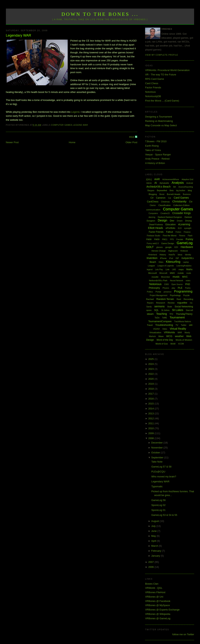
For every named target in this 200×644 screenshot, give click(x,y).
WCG (169, 336)
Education (171, 225)
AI (156, 183)
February (157, 551)
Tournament (177, 317)
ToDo (157, 318)
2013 (151, 413)
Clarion (153, 205)
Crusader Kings (182, 213)
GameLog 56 (159, 500)
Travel (150, 325)
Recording (188, 299)
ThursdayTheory (184, 314)
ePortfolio (171, 228)
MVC (185, 277)
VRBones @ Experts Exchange (162, 610)
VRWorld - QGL (154, 588)
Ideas (180, 255)
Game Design (168, 243)
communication (153, 210)
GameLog (185, 243)
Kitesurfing (173, 262)
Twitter (184, 325)
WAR (85, 125)
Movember (166, 277)
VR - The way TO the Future (161, 75)
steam (150, 314)
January (156, 556)
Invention (152, 258)
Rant (179, 299)
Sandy (149, 307)
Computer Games (62, 125)
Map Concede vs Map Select (161, 125)
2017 (151, 394)
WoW (173, 344)
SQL (156, 310)
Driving (188, 221)
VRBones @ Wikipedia (158, 614)
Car (169, 198)
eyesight (188, 228)
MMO (172, 273)
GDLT (150, 247)
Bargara (151, 191)
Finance (187, 232)
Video (165, 329)
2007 (151, 562)
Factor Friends (153, 87)
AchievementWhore (171, 179)
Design (162, 220)
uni (191, 325)
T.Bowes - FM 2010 (156, 141)
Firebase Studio (153, 236)
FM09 (157, 239)
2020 (151, 379)
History (163, 255)
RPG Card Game (155, 79)
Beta (172, 191)
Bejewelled (162, 190)
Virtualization (155, 332)
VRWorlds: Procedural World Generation (167, 70)
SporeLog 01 (158, 510)
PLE (180, 288)
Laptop (186, 262)
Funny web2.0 (153, 243)
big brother (181, 191)
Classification (164, 205)
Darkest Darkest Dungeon (170, 217)
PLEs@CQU (158, 472)
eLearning (184, 224)
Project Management (158, 295)
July (154, 526)
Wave (161, 336)
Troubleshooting (164, 325)
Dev (172, 221)
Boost (162, 194)
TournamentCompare (160, 321)
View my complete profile (162, 55)
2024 (151, 364)
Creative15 (165, 213)
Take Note (157, 462)
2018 (151, 389)
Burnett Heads (173, 194)
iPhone (163, 258)
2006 (151, 567)
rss (191, 303)
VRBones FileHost (155, 592)
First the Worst (170, 236)
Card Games (181, 198)
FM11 (165, 239)
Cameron (161, 198)
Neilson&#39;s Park (158, 280)
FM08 (149, 239)
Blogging (153, 194)
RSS (132, 137)
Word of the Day (165, 340)
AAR (157, 179)
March (155, 546)
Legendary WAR (19, 35)
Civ (191, 202)
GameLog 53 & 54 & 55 (164, 515)
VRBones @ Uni (154, 597)
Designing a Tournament (159, 117)
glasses (160, 247)
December (157, 443)
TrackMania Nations (183, 322)
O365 (166, 284)
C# (152, 198)
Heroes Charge (159, 251)
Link (167, 269)
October (156, 453)
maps (181, 269)
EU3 (180, 228)
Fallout (169, 232)
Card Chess (152, 83)
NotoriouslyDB (153, 96)
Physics (166, 288)
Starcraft (190, 310)
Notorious (150, 92)
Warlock (152, 336)
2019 (151, 384)
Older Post (131, 142)
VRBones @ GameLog (158, 618)
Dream (180, 221)
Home (72, 142)
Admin (149, 183)
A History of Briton (155, 163)
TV (177, 325)
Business (187, 194)
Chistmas (165, 202)
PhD (188, 284)
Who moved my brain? (164, 477)
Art (174, 187)
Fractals (180, 239)
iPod (171, 258)
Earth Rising (152, 146)
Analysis (178, 183)
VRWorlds (169, 332)
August (155, 521)
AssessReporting (186, 187)
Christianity (179, 201)
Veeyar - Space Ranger (158, 155)
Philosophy (154, 288)
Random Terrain (165, 299)
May (154, 536)
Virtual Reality (178, 329)
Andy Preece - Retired (157, 159)
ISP (177, 258)
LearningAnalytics (184, 266)
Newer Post (12, 142)
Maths (189, 269)
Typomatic (157, 486)
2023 (151, 369)
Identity (188, 255)
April (154, 541)
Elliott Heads (155, 228)
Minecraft (163, 273)
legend (78, 125)
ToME (165, 318)
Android (190, 183)
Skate (170, 307)
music (176, 277)
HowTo (172, 255)
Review (171, 303)
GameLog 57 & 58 (161, 467)
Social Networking (184, 307)
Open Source (177, 284)
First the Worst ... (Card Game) (162, 101)
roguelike (182, 303)
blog (190, 190)
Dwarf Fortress (156, 225)
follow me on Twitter (183, 634)
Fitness (182, 236)
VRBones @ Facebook (158, 601)
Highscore (173, 251)
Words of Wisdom (184, 340)
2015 (151, 404)
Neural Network (176, 281)
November (157, 448)
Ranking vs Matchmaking (159, 121)
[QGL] (149, 179)
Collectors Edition (182, 205)
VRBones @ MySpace (157, 605)
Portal (158, 292)
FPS (172, 239)
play (173, 288)
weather (179, 336)
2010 (151, 428)
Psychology (175, 295)
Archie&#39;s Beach (159, 187)
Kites (161, 262)
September (158, 457)
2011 (151, 423)
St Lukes (178, 310)
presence (167, 292)
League (151, 266)
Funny (189, 239)
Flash (190, 236)
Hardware (187, 247)
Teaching (161, 314)
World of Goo (162, 344)
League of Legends (166, 266)
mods (189, 273)
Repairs (150, 303)
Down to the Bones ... (100, 14)
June (154, 531)
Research (161, 303)
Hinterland (153, 255)
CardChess (153, 202)
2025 (151, 359)
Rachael (150, 299)
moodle (155, 277)
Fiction (178, 232)
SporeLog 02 (158, 505)
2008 (151, 438)
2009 (151, 433)
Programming (183, 291)
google (168, 247)
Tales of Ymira (153, 150)
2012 (151, 418)
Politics (150, 292)
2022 (151, 374)
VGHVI (156, 329)
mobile (181, 273)
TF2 (171, 314)
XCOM (181, 344)
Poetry (188, 288)
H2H (176, 247)
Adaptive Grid (188, 179)
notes (188, 281)
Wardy (187, 333)
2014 (151, 409)
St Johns (165, 310)
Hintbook (184, 251)
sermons (160, 306)
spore (149, 310)
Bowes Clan (152, 584)
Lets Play (159, 270)
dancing (152, 217)
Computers (153, 213)
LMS (174, 270)
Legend (75, 112)
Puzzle (186, 295)
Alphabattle (164, 183)
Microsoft (153, 273)
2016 (151, 399)
